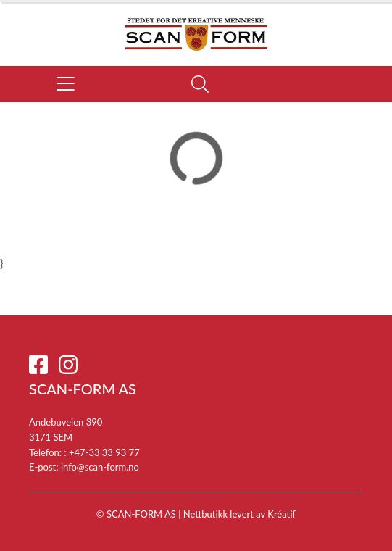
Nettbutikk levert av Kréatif (239, 514)
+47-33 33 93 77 (104, 452)
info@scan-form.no (100, 467)
